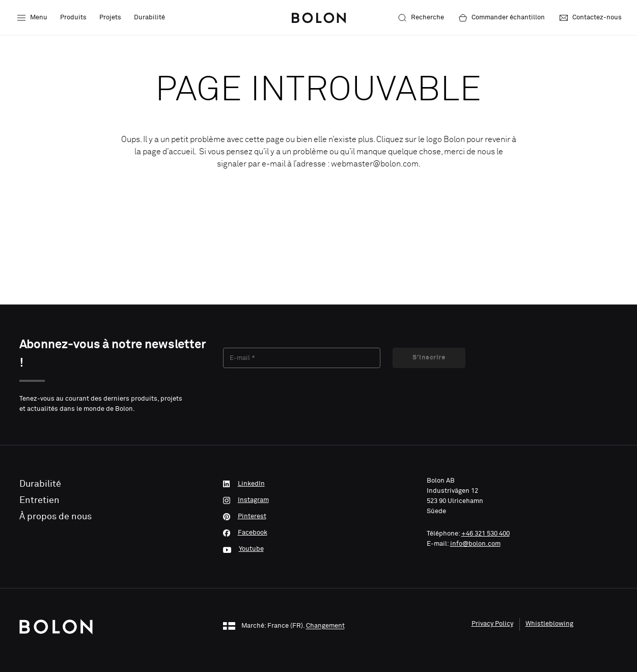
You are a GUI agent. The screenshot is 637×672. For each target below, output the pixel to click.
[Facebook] (319, 533)
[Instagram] (319, 500)
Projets (110, 18)
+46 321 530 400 (486, 534)
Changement (325, 626)
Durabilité (149, 18)
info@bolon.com (475, 544)
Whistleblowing (549, 624)
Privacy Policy (492, 624)
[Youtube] (319, 549)
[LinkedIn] (319, 484)
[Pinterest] (319, 517)
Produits (73, 18)
